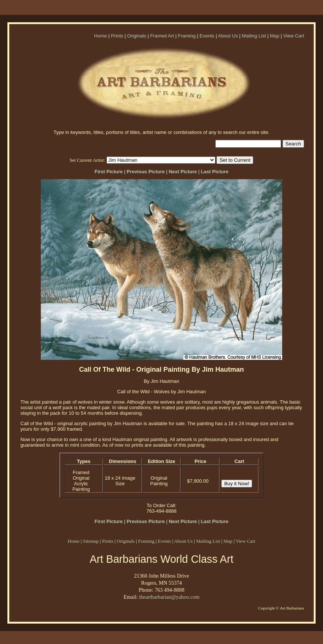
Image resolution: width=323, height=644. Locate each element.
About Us (228, 36)
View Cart (294, 36)
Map (275, 36)
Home (100, 36)
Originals (136, 36)
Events (207, 36)
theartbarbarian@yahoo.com (169, 597)
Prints (117, 36)
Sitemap (91, 541)
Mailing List (254, 36)
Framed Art (162, 36)
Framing (187, 36)
